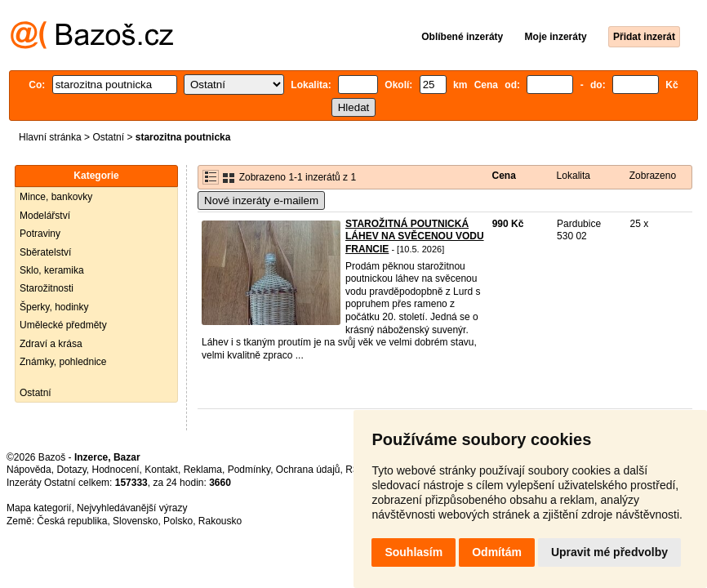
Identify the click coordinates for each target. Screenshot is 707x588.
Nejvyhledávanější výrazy (132, 508)
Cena (504, 176)
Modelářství (45, 216)
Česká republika (72, 521)
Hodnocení (116, 470)
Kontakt (161, 470)
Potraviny (40, 234)
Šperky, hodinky (54, 307)
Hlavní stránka (50, 137)
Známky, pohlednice (63, 362)
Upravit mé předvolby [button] (609, 552)
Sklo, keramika (52, 270)
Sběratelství (45, 252)
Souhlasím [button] (414, 552)
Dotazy (71, 470)
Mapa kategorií (39, 508)
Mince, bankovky (56, 197)
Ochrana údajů (308, 470)
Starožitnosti (47, 288)
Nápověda (29, 470)
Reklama (203, 470)
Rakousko (220, 521)
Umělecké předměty (63, 325)
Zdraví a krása (51, 344)
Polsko (178, 521)
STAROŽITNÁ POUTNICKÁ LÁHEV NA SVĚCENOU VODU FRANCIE (415, 236)
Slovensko (135, 521)
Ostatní (108, 137)
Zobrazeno (653, 176)
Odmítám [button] (497, 552)
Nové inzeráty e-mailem (261, 200)
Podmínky (249, 470)
